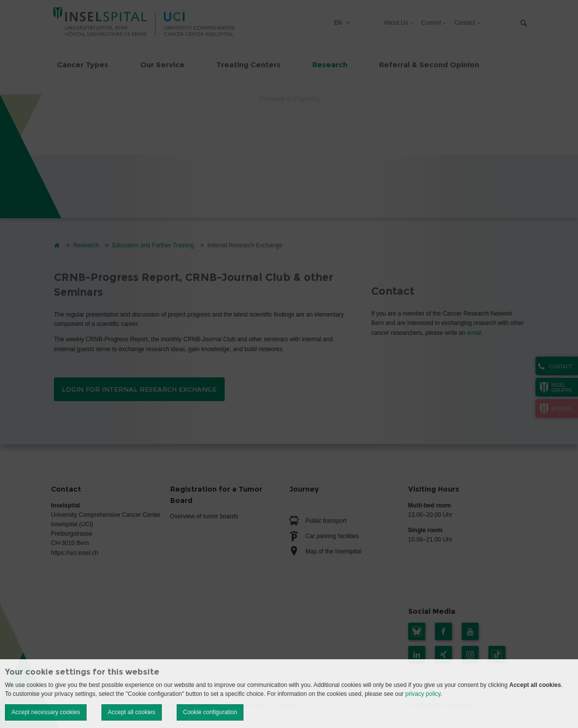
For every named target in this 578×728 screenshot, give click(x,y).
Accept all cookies (132, 712)
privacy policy (423, 694)
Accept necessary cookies (46, 712)
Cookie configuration (210, 712)
